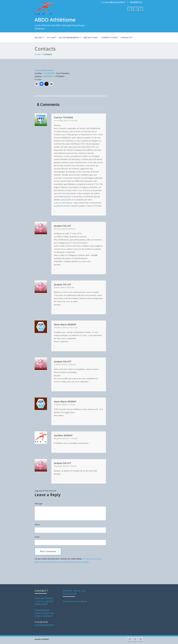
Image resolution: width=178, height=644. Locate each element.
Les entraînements (70, 37)
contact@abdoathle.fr (114, 2)
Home (38, 54)
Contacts (127, 37)
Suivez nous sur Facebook (74, 592)
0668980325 (136, 2)
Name (37, 524)
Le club (51, 37)
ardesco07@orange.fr (63, 203)
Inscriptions (90, 37)
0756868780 (49, 73)
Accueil (40, 37)
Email (37, 537)
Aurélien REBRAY (42, 639)
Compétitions (110, 37)
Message (39, 504)
